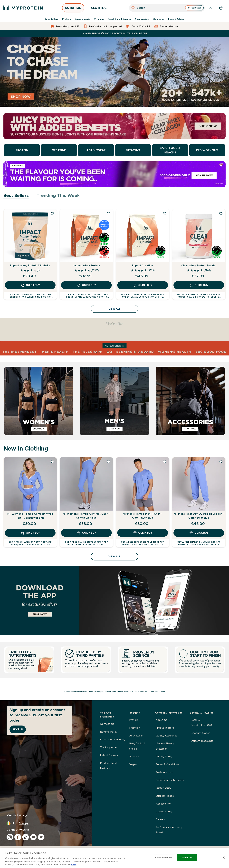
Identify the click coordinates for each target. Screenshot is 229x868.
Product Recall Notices (109, 766)
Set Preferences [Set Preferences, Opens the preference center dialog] (164, 858)
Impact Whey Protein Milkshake (30, 265)
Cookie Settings (17, 815)
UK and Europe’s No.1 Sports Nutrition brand (114, 33)
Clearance (158, 19)
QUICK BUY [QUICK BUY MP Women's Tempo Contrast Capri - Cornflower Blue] (86, 533)
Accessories (142, 19)
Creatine (59, 150)
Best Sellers (51, 19)
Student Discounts (202, 741)
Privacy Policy (164, 757)
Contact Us (107, 724)
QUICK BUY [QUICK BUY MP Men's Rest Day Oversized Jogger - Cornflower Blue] (199, 533)
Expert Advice (176, 19)
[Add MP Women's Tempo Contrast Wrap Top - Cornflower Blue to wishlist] (52, 462)
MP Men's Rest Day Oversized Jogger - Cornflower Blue (199, 516)
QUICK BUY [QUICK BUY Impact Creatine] (143, 285)
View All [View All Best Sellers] (114, 309)
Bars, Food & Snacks (170, 150)
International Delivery (113, 740)
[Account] (211, 8)
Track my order (109, 747)
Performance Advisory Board (169, 830)
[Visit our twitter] (41, 837)
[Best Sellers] (114, 601)
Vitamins (99, 19)
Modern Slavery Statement (165, 746)
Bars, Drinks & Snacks (137, 746)
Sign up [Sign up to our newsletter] (18, 729)
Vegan (133, 764)
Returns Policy (109, 732)
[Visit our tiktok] (26, 837)
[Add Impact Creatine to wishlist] (165, 214)
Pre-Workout (207, 150)
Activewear (96, 150)
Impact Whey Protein (86, 265)
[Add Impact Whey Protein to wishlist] (108, 214)
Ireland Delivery (109, 755)
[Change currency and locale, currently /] (46, 823)
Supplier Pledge (165, 796)
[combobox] (167, 8)
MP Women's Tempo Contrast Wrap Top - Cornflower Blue (30, 516)
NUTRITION (73, 9)
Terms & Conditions (167, 764)
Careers (160, 819)
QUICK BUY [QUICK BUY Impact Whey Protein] (86, 285)
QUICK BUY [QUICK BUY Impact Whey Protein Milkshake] (30, 285)
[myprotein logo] (23, 8)
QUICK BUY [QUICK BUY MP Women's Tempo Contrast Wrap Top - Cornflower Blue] (30, 533)
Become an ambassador (170, 780)
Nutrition (135, 728)
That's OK (187, 858)
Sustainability (163, 788)
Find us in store (165, 728)
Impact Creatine (143, 265)
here (74, 865)
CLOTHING (99, 9)
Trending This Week (58, 195)
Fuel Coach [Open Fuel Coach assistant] (194, 8)
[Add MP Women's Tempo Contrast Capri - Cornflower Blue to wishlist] (108, 462)
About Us (161, 720)
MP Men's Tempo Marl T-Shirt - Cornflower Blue (143, 516)
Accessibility (163, 804)
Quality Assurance (167, 736)
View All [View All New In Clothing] (114, 556)
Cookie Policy (164, 811)
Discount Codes (200, 733)
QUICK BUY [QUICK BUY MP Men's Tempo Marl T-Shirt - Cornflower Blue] (143, 533)
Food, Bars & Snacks (119, 19)
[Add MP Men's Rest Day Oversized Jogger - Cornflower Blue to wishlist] (221, 462)
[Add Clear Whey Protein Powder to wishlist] (221, 214)
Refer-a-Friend (202, 723)
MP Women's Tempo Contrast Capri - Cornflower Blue (86, 516)
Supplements (82, 19)
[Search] (133, 8)
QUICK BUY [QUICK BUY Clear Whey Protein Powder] (199, 285)
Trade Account (165, 772)
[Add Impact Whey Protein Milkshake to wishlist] (52, 214)
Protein (67, 19)
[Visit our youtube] (33, 837)
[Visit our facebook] (18, 837)
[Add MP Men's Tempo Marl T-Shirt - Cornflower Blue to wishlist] (165, 462)
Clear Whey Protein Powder (199, 265)
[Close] (224, 858)
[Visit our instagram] (10, 837)
